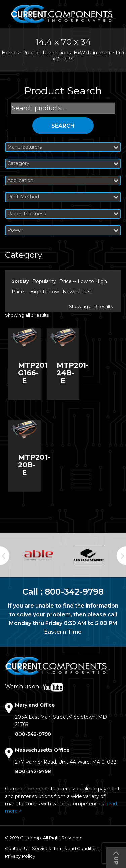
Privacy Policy (20, 856)
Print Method (63, 197)
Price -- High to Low (35, 292)
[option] (38, 555)
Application (63, 180)
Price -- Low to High (83, 281)
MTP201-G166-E (34, 373)
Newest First (77, 292)
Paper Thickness (63, 214)
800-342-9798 (74, 592)
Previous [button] (5, 556)
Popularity (44, 281)
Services (41, 848)
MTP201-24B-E (73, 373)
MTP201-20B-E (34, 465)
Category (63, 164)
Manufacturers (63, 147)
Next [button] (121, 556)
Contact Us (17, 848)
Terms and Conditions (77, 848)
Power (63, 230)
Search (63, 126)
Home (9, 53)
